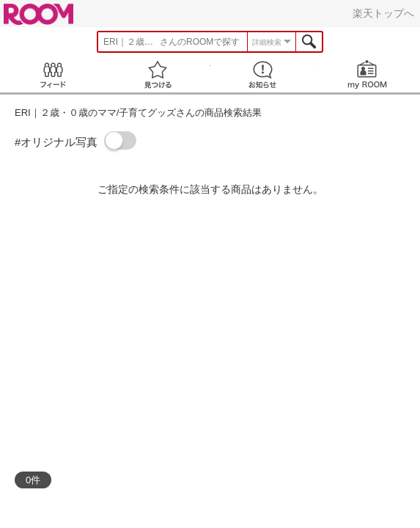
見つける (157, 74)
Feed (52, 74)
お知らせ (263, 74)
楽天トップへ (383, 13)
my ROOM (368, 74)
